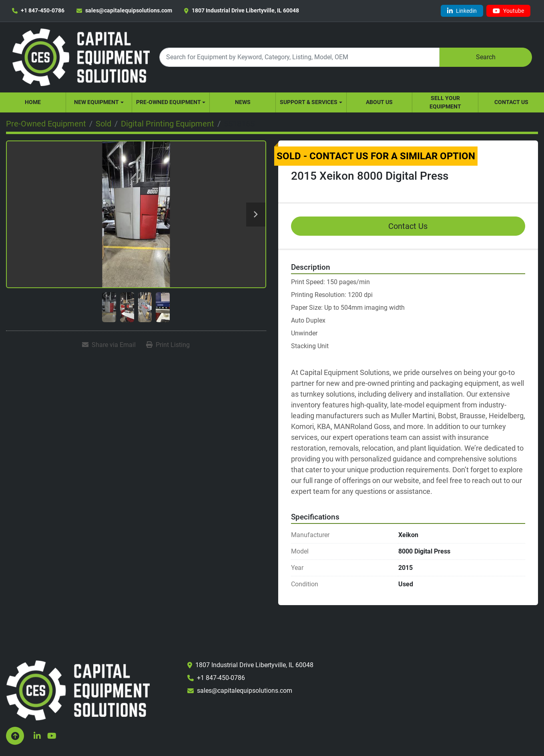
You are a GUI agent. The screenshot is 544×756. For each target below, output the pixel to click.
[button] (99, 102)
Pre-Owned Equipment (169, 102)
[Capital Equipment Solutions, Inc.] (78, 690)
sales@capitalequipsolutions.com (129, 10)
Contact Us (511, 102)
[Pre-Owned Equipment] (46, 124)
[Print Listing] (168, 345)
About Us (379, 102)
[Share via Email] (109, 345)
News (243, 102)
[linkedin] (462, 11)
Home (33, 102)
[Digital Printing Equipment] (168, 124)
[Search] (299, 57)
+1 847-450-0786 (43, 10)
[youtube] (508, 11)
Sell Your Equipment (445, 102)
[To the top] (15, 736)
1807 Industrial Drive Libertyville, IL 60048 (245, 10)
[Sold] (103, 124)
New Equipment (96, 102)
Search (486, 57)
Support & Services (309, 102)
